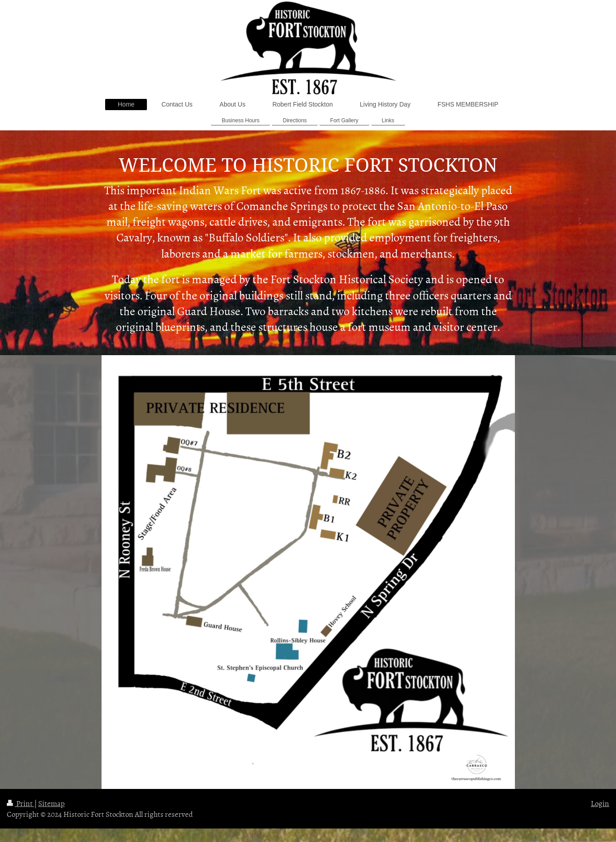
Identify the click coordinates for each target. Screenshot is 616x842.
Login (600, 803)
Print (20, 803)
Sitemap (51, 803)
